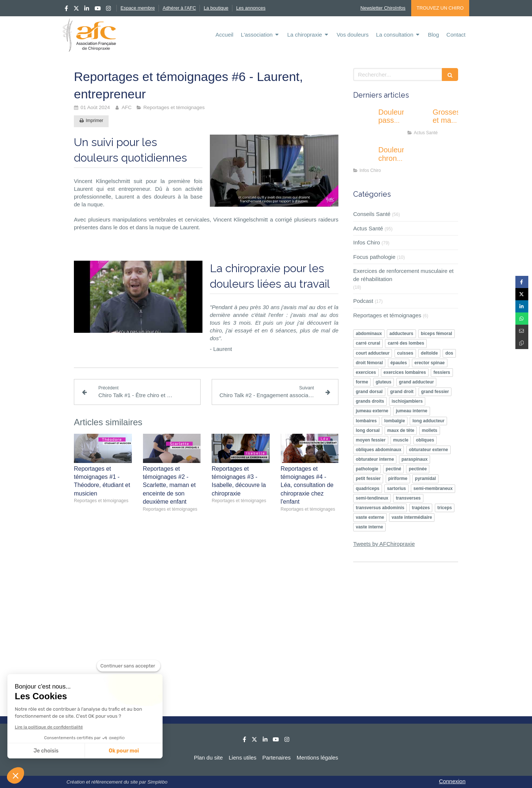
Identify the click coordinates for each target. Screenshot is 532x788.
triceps (445, 508)
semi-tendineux (372, 498)
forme (362, 382)
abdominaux (369, 334)
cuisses (405, 353)
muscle (401, 440)
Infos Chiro (367, 242)
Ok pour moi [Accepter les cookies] (124, 751)
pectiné (393, 469)
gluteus (384, 382)
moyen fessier (371, 440)
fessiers (442, 372)
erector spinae (430, 363)
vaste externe (370, 517)
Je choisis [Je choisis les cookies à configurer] (46, 751)
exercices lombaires (405, 372)
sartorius (396, 488)
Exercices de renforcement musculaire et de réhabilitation (403, 275)
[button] (16, 775)
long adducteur (428, 421)
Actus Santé (368, 228)
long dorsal (368, 430)
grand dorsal (369, 392)
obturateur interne (375, 459)
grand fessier (435, 392)
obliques (425, 440)
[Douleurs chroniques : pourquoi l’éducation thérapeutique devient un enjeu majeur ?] (364, 157)
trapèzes (421, 508)
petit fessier (368, 478)
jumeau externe (372, 411)
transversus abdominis (380, 508)
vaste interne (369, 527)
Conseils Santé (372, 214)
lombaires (366, 421)
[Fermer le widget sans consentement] (129, 666)
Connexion (452, 781)
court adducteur (373, 353)
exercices (366, 372)
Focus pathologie (374, 257)
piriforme (398, 478)
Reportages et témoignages (387, 315)
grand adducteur (417, 382)
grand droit (402, 392)
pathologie (367, 469)
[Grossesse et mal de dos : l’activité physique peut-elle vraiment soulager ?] (419, 119)
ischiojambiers (407, 401)
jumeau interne (411, 411)
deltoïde (429, 353)
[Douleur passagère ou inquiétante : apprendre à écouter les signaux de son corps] (364, 119)
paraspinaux (415, 459)
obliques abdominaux (378, 450)
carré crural (368, 343)
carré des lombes (406, 343)
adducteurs (401, 334)
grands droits (370, 401)
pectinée (418, 469)
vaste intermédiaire (412, 517)
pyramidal (425, 478)
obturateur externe (429, 450)
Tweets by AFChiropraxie (384, 544)
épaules (399, 363)
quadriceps (368, 488)
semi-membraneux (433, 488)
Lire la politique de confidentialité (49, 727)
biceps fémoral (436, 334)
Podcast (363, 301)
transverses (408, 498)
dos (449, 353)
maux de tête (401, 430)
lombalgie (395, 421)
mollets (430, 430)
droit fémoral (369, 363)
